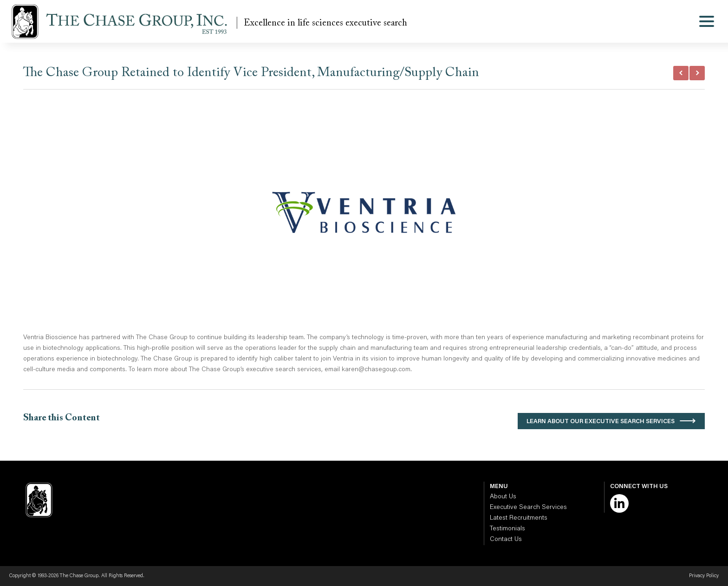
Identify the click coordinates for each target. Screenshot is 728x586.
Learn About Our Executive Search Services (601, 422)
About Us (503, 497)
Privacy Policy (704, 576)
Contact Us (506, 540)
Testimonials (507, 529)
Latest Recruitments (519, 518)
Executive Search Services (528, 508)
